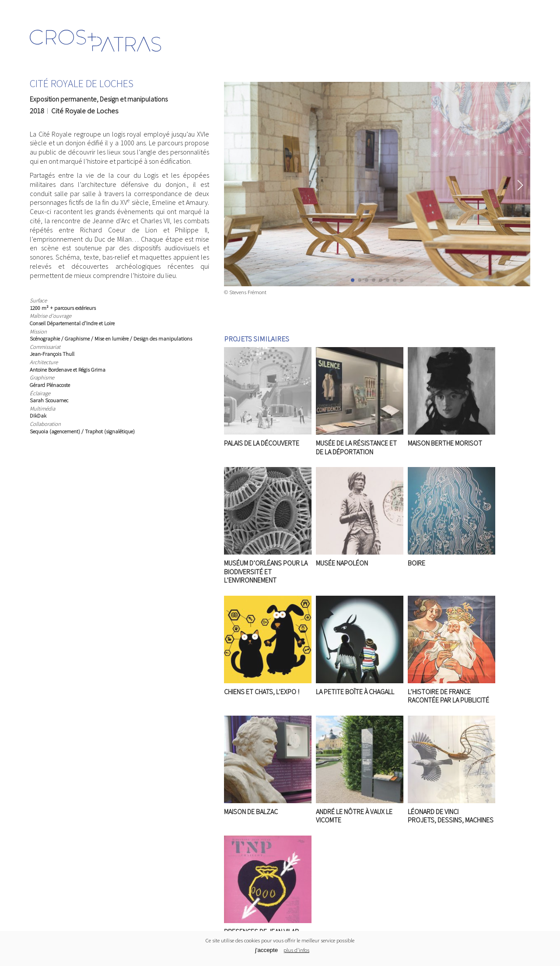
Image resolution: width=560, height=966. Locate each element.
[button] (520, 185)
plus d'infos (296, 950)
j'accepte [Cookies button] (266, 950)
